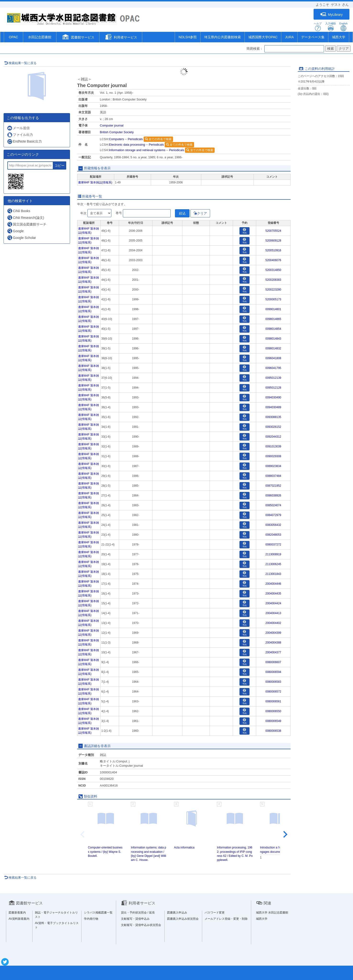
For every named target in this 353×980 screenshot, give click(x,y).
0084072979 (273, 515)
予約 (244, 231)
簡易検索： (255, 49)
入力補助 (331, 27)
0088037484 (273, 476)
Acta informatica (184, 848)
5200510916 (273, 250)
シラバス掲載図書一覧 (98, 913)
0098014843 (273, 339)
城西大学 (339, 37)
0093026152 (273, 427)
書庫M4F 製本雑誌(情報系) (95, 182)
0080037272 (273, 545)
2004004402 (273, 623)
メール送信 (18, 128)
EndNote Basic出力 (24, 141)
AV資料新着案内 (19, 919)
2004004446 (273, 584)
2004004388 (273, 643)
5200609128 (273, 241)
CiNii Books (19, 211)
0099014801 (273, 309)
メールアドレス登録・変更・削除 (226, 919)
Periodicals (135, 139)
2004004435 (273, 594)
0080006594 (273, 672)
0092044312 (273, 437)
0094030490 (273, 397)
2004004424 (273, 603)
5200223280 (273, 290)
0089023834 (273, 466)
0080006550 (273, 711)
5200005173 (273, 299)
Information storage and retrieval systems (137, 150)
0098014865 (273, 319)
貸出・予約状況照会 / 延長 (138, 913)
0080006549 (273, 721)
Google (15, 231)
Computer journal (112, 125)
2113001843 (273, 574)
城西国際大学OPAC (263, 37)
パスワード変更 (215, 913)
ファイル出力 (20, 135)
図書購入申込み (177, 913)
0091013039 (273, 446)
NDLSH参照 (187, 37)
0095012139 (273, 378)
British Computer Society (117, 132)
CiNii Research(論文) (26, 217)
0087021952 (273, 486)
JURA (289, 37)
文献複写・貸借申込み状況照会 (141, 925)
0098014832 (273, 348)
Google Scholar (22, 238)
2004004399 (273, 633)
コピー (60, 165)
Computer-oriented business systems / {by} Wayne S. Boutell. (105, 852)
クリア (200, 213)
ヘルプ (318, 27)
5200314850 (273, 270)
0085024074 (273, 505)
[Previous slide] (83, 834)
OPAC (14, 37)
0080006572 (273, 692)
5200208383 (273, 280)
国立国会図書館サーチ (27, 224)
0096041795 (273, 368)
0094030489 (273, 407)
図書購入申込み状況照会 (183, 919)
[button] (78, 38)
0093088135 (273, 417)
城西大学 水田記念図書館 (272, 913)
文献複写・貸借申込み (135, 919)
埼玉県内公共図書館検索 (223, 37)
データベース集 (313, 37)
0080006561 (273, 701)
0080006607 (273, 662)
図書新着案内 (17, 913)
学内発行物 (91, 919)
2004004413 (273, 613)
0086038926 (273, 496)
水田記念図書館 (40, 37)
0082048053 (273, 535)
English (343, 27)
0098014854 (273, 329)
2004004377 (273, 652)
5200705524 (273, 231)
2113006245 (273, 564)
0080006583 (273, 682)
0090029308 (273, 456)
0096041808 (273, 358)
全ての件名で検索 (158, 139)
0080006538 (273, 731)
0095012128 (273, 388)
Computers (117, 139)
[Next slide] (285, 834)
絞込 (182, 213)
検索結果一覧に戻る (20, 63)
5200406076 (273, 260)
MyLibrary (331, 14)
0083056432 (273, 525)
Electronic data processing (127, 145)
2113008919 (273, 554)
